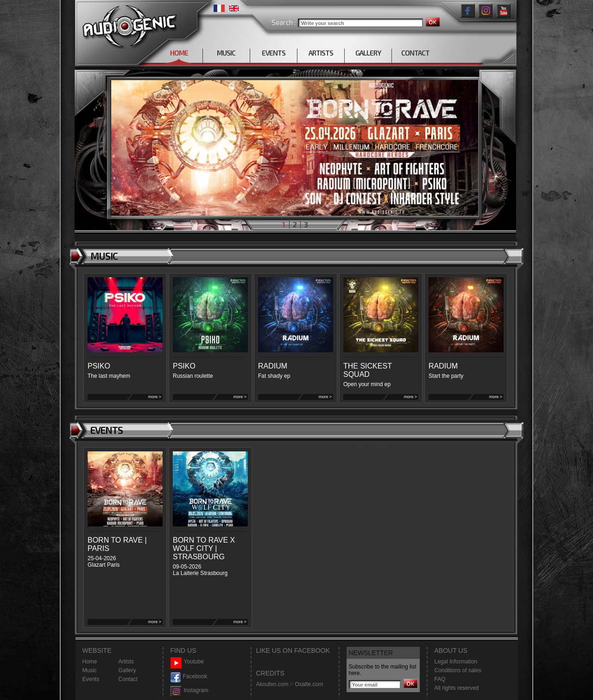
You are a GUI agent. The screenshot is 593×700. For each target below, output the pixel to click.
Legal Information (456, 662)
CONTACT (415, 53)
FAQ (440, 679)
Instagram (189, 691)
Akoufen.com (272, 684)
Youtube (187, 662)
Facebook (189, 677)
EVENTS (274, 53)
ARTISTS (321, 53)
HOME (179, 53)
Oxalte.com (309, 684)
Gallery (127, 670)
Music (90, 670)
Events (91, 679)
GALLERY (368, 53)
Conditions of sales (458, 670)
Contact (128, 679)
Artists (126, 662)
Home (90, 662)
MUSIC (226, 53)
